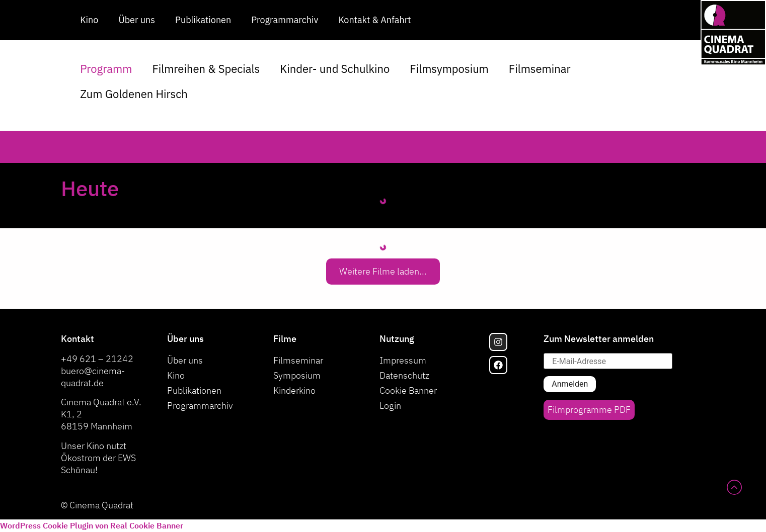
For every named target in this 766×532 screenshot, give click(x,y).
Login (390, 406)
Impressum (403, 360)
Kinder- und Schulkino (335, 69)
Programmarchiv (285, 20)
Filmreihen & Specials (206, 69)
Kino (89, 20)
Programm (106, 69)
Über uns (137, 20)
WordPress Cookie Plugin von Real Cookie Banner (92, 525)
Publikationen (203, 20)
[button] (383, 272)
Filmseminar (540, 69)
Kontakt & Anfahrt (374, 20)
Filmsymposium (449, 69)
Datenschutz (404, 375)
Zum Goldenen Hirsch (134, 94)
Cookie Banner (408, 390)
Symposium (297, 375)
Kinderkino (294, 390)
